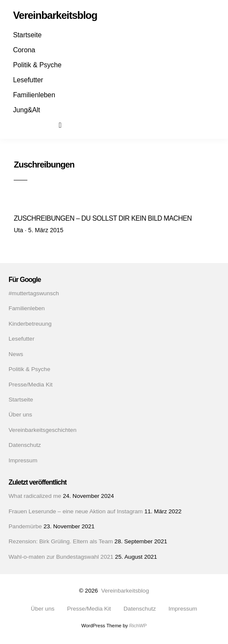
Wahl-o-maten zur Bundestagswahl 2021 (61, 557)
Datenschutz (25, 445)
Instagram (36, 125)
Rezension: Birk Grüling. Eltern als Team (61, 541)
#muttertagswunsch (34, 293)
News (16, 354)
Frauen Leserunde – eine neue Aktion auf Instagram (76, 511)
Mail (50, 125)
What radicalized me (35, 496)
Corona (24, 50)
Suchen (66, 125)
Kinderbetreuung (30, 324)
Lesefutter (28, 80)
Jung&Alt (26, 110)
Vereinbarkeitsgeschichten (43, 430)
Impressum (23, 460)
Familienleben (34, 95)
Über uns (20, 415)
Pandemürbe (25, 526)
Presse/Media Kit (31, 385)
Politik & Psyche (37, 65)
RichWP (138, 626)
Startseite (27, 35)
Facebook (21, 125)
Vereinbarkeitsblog (125, 591)
